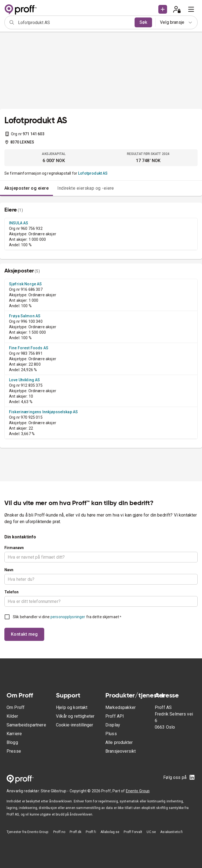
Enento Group (138, 791)
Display (113, 725)
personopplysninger (68, 617)
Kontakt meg (24, 634)
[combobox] (75, 22)
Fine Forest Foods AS (29, 348)
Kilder (12, 716)
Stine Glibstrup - (55, 791)
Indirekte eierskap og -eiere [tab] (86, 188)
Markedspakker (121, 707)
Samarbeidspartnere (26, 725)
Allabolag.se (110, 832)
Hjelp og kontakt (72, 707)
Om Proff (16, 707)
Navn (9, 570)
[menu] (191, 9)
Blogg (12, 742)
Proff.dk (75, 832)
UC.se (151, 832)
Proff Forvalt (133, 832)
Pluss (111, 734)
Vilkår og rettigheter (75, 716)
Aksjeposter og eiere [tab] (26, 188)
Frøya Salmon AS (25, 316)
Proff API (115, 716)
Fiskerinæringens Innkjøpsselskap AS (43, 412)
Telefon (11, 592)
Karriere (14, 734)
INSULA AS (19, 223)
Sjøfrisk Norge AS (26, 284)
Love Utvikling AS (25, 380)
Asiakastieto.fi (171, 832)
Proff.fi (91, 832)
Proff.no (59, 832)
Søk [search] (143, 22)
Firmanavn (14, 548)
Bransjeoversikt (121, 751)
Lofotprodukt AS (93, 173)
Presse (14, 751)
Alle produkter (119, 742)
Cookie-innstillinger (75, 725)
